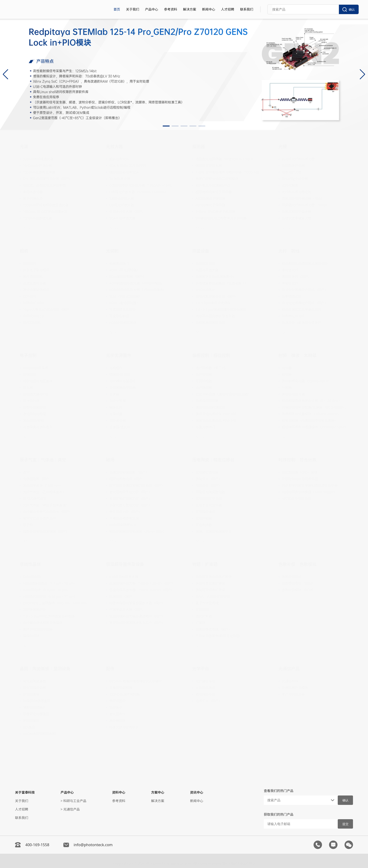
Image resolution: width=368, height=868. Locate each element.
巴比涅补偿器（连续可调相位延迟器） (223, 394)
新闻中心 (209, 9)
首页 (117, 9)
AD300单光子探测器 (210, 205)
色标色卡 (116, 707)
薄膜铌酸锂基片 (34, 707)
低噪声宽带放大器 (209, 166)
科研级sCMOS (33, 303)
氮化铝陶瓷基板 (34, 688)
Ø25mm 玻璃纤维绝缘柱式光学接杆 (136, 681)
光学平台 (201, 669)
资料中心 (119, 792)
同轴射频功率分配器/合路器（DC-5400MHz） (315, 407)
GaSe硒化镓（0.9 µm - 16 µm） (47, 590)
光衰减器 (116, 414)
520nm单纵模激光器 (38, 159)
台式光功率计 (205, 290)
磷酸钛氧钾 (31, 636)
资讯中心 (197, 792)
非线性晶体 (30, 564)
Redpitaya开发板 (36, 368)
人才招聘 (228, 9)
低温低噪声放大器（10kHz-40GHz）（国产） (142, 590)
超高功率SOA (119, 159)
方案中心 (158, 792)
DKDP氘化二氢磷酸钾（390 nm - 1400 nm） (56, 603)
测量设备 (201, 251)
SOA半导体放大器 (122, 218)
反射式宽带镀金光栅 (297, 218)
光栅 (283, 146)
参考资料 (171, 9)
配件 (110, 669)
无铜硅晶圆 (31, 721)
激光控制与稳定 (34, 414)
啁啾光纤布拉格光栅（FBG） (303, 198)
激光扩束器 (204, 616)
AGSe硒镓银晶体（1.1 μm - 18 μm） (50, 583)
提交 (345, 824)
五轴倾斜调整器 (121, 688)
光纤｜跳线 (289, 251)
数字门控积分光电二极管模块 (217, 179)
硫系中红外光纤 (293, 316)
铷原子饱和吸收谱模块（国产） (46, 531)
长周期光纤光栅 (293, 166)
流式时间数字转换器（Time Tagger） (309, 492)
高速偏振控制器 (207, 401)
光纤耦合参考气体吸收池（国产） (48, 512)
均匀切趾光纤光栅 (295, 179)
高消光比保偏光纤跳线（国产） (305, 290)
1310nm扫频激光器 (38, 218)
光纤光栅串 (290, 185)
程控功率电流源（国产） (127, 479)
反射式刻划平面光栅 (297, 212)
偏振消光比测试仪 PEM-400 (216, 414)
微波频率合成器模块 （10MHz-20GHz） (311, 414)
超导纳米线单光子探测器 (214, 192)
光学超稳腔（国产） (38, 479)
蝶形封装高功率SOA (124, 172)
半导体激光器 (33, 192)
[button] (166, 126)
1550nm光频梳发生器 (39, 172)
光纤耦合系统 (205, 681)
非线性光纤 (290, 270)
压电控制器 (204, 518)
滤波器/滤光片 (120, 427)
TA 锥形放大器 (120, 179)
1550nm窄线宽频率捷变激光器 (46, 205)
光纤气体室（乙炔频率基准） (44, 492)
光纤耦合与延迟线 (123, 381)
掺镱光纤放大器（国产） (127, 212)
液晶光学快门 (205, 427)
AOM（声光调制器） (125, 270)
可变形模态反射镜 (123, 309)
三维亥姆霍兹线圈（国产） (129, 472)
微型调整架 (118, 701)
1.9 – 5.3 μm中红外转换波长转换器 (49, 616)
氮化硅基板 (31, 694)
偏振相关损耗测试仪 (210, 407)
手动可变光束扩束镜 (210, 583)
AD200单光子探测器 (210, 198)
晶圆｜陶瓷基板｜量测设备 (45, 669)
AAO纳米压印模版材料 (40, 734)
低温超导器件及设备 (125, 564)
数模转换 (30, 374)
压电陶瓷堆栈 (205, 512)
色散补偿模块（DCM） (299, 590)
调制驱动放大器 (293, 394)
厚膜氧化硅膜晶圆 (36, 714)
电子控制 (28, 355)
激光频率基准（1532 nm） (43, 485)
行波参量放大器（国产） (127, 610)
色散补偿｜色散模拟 (298, 564)
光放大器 (115, 146)
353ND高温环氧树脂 (125, 694)
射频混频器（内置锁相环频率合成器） (310, 420)
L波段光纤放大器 (122, 205)
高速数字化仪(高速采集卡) (215, 277)
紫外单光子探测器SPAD (213, 185)
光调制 (112, 251)
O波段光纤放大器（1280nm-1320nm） (139, 192)
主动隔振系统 (205, 688)
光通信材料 (290, 681)
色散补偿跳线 (292, 577)
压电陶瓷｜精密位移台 (213, 460)
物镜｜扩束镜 (205, 564)
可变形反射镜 (119, 316)
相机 (24, 251)
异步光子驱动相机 (36, 270)
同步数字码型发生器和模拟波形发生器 (310, 485)
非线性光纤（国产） (297, 277)
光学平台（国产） (209, 701)
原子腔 (28, 525)
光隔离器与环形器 (123, 388)
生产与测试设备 (293, 694)
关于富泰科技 (25, 792)
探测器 (199, 146)
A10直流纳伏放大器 (124, 577)
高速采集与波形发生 (38, 427)
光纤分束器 (118, 401)
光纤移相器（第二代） (212, 368)
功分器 (287, 368)
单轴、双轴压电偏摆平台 (214, 531)
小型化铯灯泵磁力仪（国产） (131, 505)
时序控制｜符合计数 (298, 460)
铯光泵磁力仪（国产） (126, 512)
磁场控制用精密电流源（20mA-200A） (138, 531)
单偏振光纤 (290, 283)
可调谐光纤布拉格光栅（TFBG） (306, 205)
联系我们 (247, 9)
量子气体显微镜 (207, 603)
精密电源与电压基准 (38, 381)
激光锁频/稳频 (33, 420)
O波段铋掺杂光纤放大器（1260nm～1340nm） (143, 185)
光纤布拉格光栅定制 (297, 192)
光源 (24, 146)
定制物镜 (202, 610)
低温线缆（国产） (123, 596)
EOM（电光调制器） (125, 303)
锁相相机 (30, 263)
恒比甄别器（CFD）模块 (300, 472)
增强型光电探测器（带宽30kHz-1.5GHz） (226, 159)
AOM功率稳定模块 (123, 323)
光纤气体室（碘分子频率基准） (46, 505)
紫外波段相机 (33, 277)
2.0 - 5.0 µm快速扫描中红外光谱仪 (221, 309)
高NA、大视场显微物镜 (213, 596)
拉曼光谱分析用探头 (124, 727)
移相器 (287, 374)
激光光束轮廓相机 (36, 290)
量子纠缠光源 (33, 198)
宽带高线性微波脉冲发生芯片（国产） (137, 623)
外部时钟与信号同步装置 (300, 479)
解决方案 (190, 9)
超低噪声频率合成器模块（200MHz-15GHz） (315, 427)
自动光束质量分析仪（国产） (217, 296)
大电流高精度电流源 (124, 518)
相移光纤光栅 (292, 172)
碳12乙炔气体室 (35, 499)
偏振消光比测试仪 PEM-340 (216, 420)
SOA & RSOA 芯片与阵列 (127, 166)
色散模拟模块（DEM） (299, 583)
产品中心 (152, 9)
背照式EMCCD (34, 316)
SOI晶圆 (29, 727)
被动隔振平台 (205, 694)
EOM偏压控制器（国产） (128, 277)
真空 (26, 472)
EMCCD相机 (32, 323)
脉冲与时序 (31, 401)
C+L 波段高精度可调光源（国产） (48, 179)
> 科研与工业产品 (73, 801)
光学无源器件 (119, 355)
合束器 (114, 394)
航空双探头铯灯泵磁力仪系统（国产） (137, 485)
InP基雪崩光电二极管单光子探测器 (221, 218)
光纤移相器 (204, 374)
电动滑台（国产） (209, 485)
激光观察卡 (118, 714)
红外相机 (30, 296)
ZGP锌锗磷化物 (34, 610)
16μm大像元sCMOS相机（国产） (48, 309)
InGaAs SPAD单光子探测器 (215, 212)
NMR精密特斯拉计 (123, 525)
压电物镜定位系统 (209, 499)
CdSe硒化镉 (32, 577)
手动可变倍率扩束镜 (210, 590)
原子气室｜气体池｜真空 (43, 460)
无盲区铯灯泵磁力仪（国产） (131, 499)
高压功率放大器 (207, 270)
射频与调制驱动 (34, 407)
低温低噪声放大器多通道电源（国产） (137, 616)
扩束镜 (200, 623)
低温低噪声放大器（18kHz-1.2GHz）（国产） (142, 583)
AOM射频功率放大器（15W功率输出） (138, 290)
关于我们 (133, 9)
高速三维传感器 (34, 283)
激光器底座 (118, 721)
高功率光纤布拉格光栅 (298, 159)
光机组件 (116, 368)
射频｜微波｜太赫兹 (298, 355)
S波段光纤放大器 (122, 198)
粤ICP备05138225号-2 (239, 862)
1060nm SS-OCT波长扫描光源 (45, 212)
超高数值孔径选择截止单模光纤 (305, 263)
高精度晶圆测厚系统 (210, 323)
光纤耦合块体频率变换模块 (43, 623)
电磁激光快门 (119, 263)
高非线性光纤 (292, 296)
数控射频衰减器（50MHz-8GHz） (307, 381)
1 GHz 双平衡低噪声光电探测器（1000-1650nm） (229, 172)
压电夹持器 (204, 525)
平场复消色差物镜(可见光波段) (218, 636)
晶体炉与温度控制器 (38, 629)
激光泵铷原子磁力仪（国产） (131, 492)
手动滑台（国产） (209, 479)
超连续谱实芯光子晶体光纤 (302, 309)
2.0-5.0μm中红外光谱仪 (213, 303)
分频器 (287, 388)
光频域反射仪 (205, 263)
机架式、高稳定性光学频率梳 (44, 185)
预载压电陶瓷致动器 (210, 492)
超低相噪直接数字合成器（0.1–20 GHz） (312, 401)
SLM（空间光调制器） (126, 296)
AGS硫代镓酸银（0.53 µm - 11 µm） (50, 596)
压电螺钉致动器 (207, 472)
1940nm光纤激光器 (38, 166)
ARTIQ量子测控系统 (297, 499)
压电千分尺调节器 (209, 505)
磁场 (110, 460)
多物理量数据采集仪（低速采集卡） (222, 283)
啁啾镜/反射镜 (120, 374)
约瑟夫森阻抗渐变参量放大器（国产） (137, 603)
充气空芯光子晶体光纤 (39, 518)
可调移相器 (204, 381)
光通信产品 (289, 669)
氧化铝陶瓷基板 (34, 681)
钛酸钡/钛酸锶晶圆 (37, 701)
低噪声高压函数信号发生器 (215, 316)
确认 (349, 10)
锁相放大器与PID (36, 394)
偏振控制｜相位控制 (211, 355)
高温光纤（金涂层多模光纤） (303, 323)
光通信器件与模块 (295, 688)
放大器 (28, 388)
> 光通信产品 (70, 809)
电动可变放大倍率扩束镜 (214, 577)
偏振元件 (116, 407)
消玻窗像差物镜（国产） (214, 629)
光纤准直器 (118, 420)
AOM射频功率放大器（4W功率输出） (137, 283)
